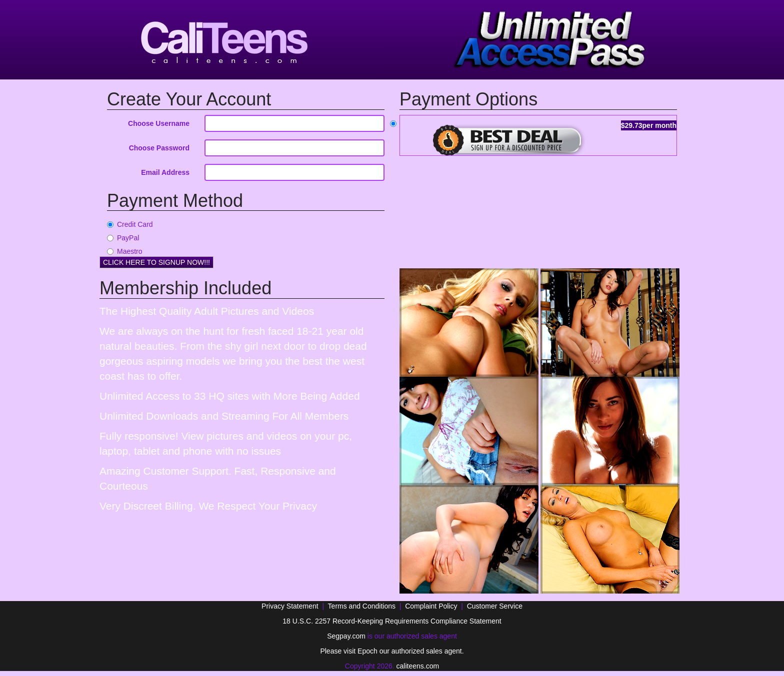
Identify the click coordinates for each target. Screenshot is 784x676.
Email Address (165, 172)
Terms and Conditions (362, 606)
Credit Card (130, 224)
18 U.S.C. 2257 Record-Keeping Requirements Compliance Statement (392, 621)
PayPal (123, 238)
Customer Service (495, 606)
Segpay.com (346, 636)
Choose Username (159, 123)
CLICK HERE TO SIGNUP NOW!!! (156, 262)
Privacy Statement (290, 606)
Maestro (125, 251)
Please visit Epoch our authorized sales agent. (392, 651)
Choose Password (159, 148)
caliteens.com (418, 666)
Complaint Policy (431, 606)
